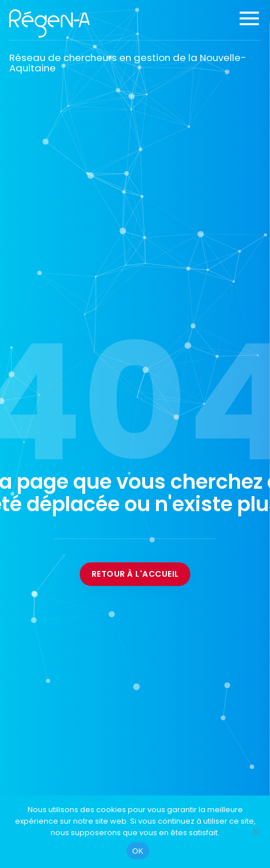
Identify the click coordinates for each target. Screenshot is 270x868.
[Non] (256, 832)
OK (138, 851)
